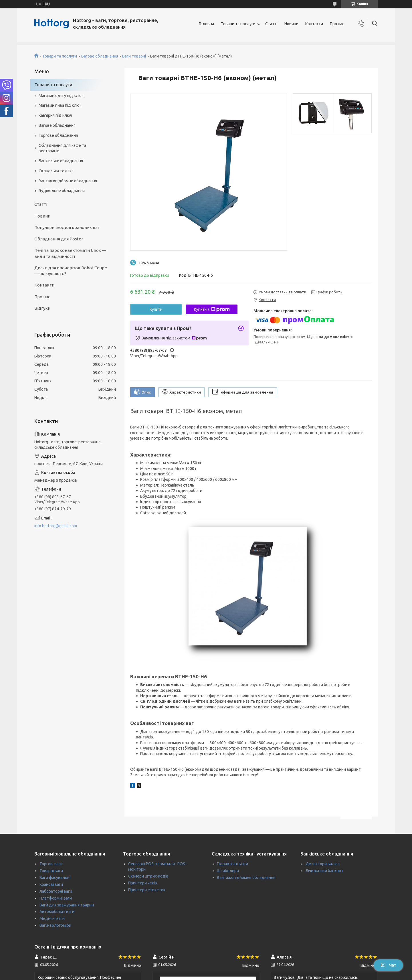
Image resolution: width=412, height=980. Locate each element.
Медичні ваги (52, 918)
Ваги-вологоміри (55, 925)
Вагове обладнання (100, 56)
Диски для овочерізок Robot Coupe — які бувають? (71, 271)
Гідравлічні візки (232, 864)
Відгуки (42, 308)
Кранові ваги (51, 884)
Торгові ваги (51, 864)
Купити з (212, 309)
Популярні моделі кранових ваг (67, 227)
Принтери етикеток (147, 890)
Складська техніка (56, 171)
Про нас (337, 24)
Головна (206, 24)
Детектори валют (323, 864)
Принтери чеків (143, 883)
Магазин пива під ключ (60, 105)
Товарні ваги (51, 871)
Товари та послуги (238, 24)
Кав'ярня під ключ (55, 115)
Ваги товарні (134, 56)
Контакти (314, 24)
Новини (291, 24)
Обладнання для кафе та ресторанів (62, 148)
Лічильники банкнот (324, 871)
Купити (156, 309)
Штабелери (228, 871)
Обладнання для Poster (59, 239)
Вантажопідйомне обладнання (68, 181)
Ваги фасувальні (55, 878)
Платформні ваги (56, 898)
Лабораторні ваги (56, 891)
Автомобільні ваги (57, 912)
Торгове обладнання (58, 135)
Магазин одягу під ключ (61, 96)
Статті (271, 24)
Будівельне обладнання (62, 191)
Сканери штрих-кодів (148, 876)
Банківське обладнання (61, 161)
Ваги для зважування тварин (67, 905)
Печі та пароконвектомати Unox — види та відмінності (70, 253)
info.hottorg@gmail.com (56, 526)
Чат (388, 965)
